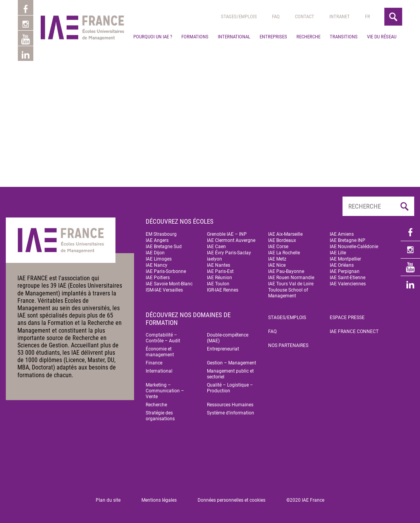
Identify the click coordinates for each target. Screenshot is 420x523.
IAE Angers (157, 240)
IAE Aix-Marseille (285, 234)
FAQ (272, 331)
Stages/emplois (239, 16)
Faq (276, 16)
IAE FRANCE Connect (354, 331)
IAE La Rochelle (284, 253)
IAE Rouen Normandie (291, 278)
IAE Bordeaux (282, 240)
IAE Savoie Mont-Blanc (169, 284)
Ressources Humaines (230, 405)
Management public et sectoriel (230, 374)
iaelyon (214, 259)
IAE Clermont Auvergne (231, 240)
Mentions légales (159, 500)
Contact (305, 16)
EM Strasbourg (161, 234)
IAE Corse (278, 247)
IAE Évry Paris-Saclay (229, 253)
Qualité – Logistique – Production (230, 388)
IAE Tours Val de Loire (291, 284)
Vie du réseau (382, 37)
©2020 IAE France (305, 500)
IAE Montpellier (345, 259)
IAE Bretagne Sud (164, 247)
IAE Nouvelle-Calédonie (354, 247)
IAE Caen (216, 247)
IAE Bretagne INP (348, 240)
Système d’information (231, 413)
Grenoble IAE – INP (227, 234)
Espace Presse (347, 318)
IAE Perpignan (345, 271)
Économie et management (160, 352)
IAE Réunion (219, 278)
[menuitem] (367, 17)
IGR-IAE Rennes (223, 290)
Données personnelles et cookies (232, 500)
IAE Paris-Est (220, 271)
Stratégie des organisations (160, 416)
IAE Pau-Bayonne (286, 271)
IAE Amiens (342, 234)
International (234, 37)
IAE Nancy (157, 265)
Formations (195, 37)
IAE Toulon (218, 284)
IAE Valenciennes (348, 284)
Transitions (344, 37)
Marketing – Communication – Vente (165, 391)
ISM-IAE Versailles (164, 290)
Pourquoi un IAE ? (153, 37)
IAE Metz (277, 259)
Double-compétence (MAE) (228, 338)
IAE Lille (338, 253)
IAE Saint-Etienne (348, 278)
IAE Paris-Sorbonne (166, 271)
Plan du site (108, 500)
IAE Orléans (342, 265)
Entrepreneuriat (223, 349)
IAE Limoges (159, 259)
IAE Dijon (155, 253)
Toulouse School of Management (288, 293)
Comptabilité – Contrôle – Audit (163, 338)
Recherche (308, 37)
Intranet (340, 16)
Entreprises (273, 37)
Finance (154, 363)
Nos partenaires (288, 345)
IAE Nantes (219, 265)
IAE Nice (277, 265)
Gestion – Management (232, 363)
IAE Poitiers (158, 278)
